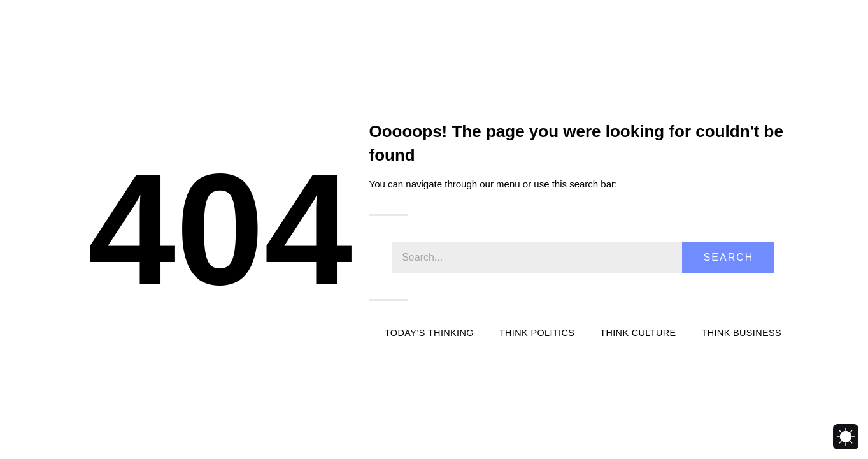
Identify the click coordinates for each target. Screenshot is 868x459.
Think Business (741, 333)
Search (729, 257)
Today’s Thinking (429, 333)
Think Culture (638, 333)
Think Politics (537, 333)
